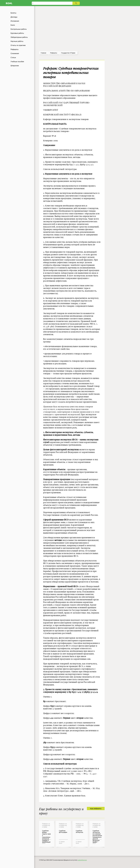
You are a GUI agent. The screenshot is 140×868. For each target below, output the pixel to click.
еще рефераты (96, 809)
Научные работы (17, 41)
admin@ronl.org (82, 860)
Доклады (14, 17)
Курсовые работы (17, 33)
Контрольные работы (19, 29)
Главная (43, 53)
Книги (13, 25)
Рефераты (14, 49)
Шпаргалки (15, 66)
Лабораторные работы (19, 37)
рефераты (54, 53)
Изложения (15, 21)
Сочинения (15, 53)
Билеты (13, 13)
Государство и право (68, 53)
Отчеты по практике (18, 45)
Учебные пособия (17, 62)
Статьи (13, 58)
